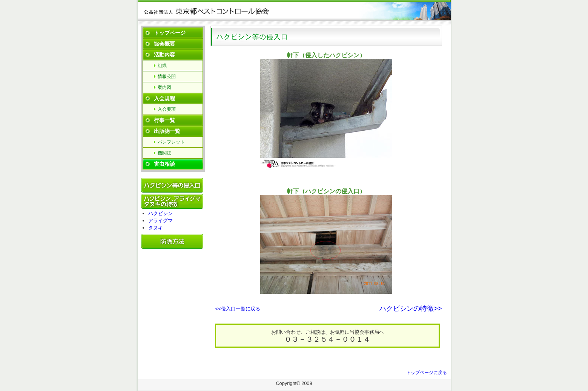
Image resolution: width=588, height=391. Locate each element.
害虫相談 (164, 164)
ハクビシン (160, 213)
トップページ (170, 33)
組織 (162, 66)
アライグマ (160, 221)
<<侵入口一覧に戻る (238, 309)
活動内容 (164, 55)
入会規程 (164, 98)
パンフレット (171, 142)
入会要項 (167, 109)
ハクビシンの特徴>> (411, 309)
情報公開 (167, 76)
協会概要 (164, 44)
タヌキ (156, 228)
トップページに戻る (427, 373)
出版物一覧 (167, 131)
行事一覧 (164, 120)
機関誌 (164, 153)
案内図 (164, 87)
